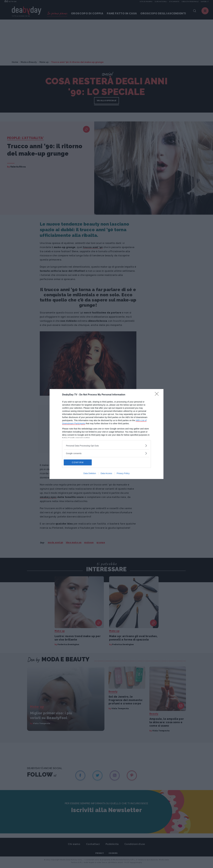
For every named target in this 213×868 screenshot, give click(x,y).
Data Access (106, 473)
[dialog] (106, 434)
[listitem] (106, 446)
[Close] (158, 395)
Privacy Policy (123, 473)
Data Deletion (90, 473)
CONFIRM (78, 462)
